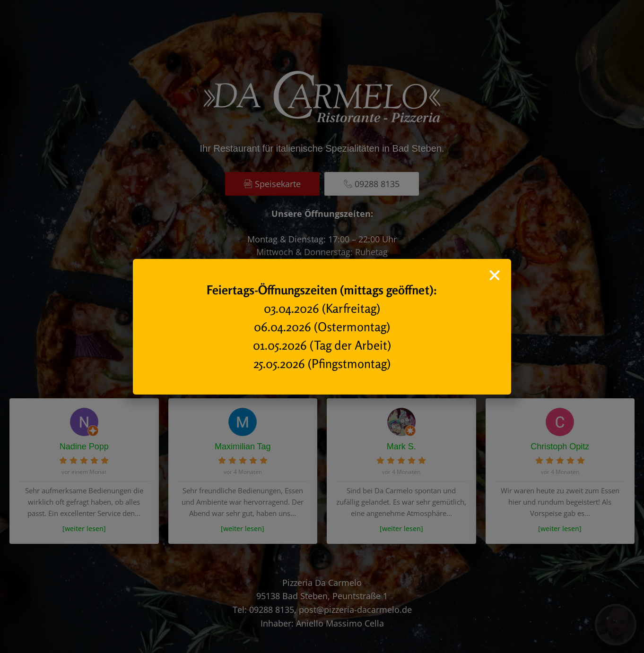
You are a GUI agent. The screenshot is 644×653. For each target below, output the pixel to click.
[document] (322, 326)
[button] (495, 275)
